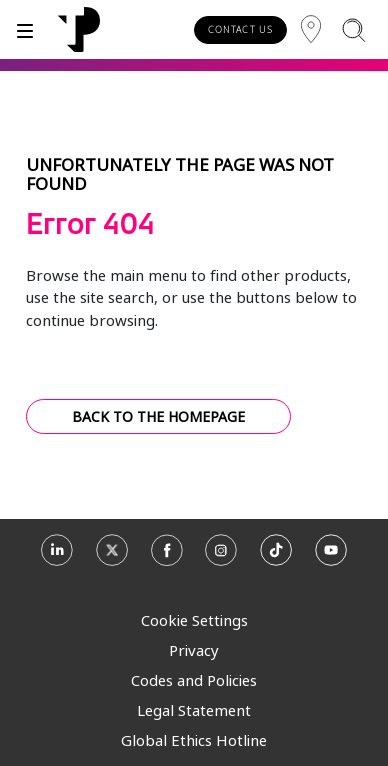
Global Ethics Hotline (194, 740)
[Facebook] (167, 556)
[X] (112, 556)
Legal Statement (194, 710)
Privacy (194, 650)
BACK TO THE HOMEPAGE (158, 416)
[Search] (353, 29)
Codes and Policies (194, 680)
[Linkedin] (57, 556)
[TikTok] (276, 556)
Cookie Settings (194, 620)
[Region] (311, 29)
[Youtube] (331, 556)
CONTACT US (240, 29)
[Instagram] (221, 556)
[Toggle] (25, 29)
